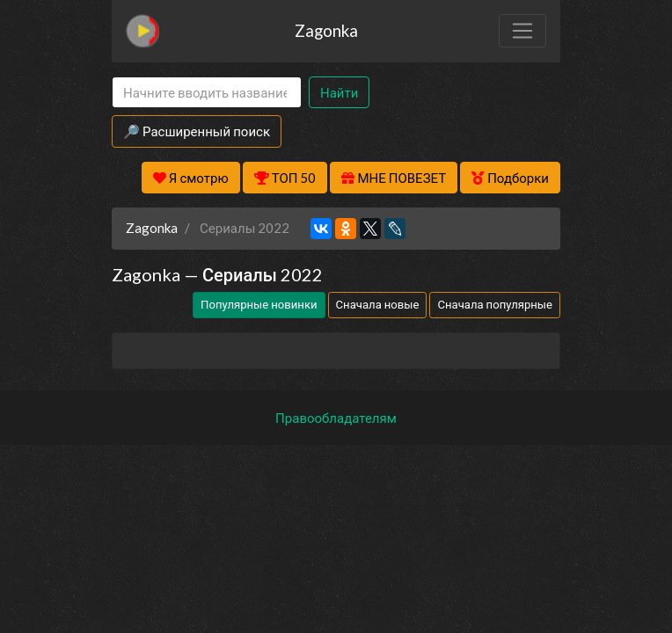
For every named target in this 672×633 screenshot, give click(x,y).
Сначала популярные (495, 304)
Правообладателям (336, 418)
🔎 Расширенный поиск (197, 131)
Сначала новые (378, 304)
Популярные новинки (259, 304)
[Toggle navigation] (522, 31)
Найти (339, 92)
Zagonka (326, 30)
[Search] (207, 93)
